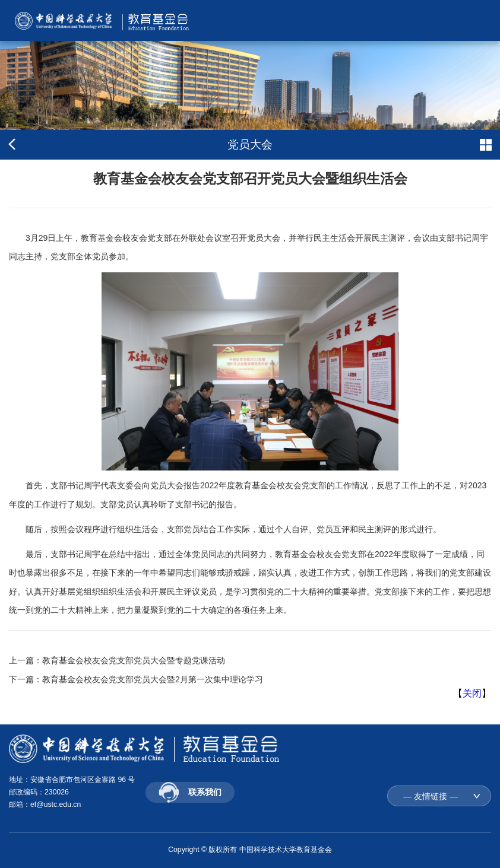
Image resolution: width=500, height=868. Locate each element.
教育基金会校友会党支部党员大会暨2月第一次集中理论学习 (153, 679)
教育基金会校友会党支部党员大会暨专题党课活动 (134, 660)
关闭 (472, 693)
